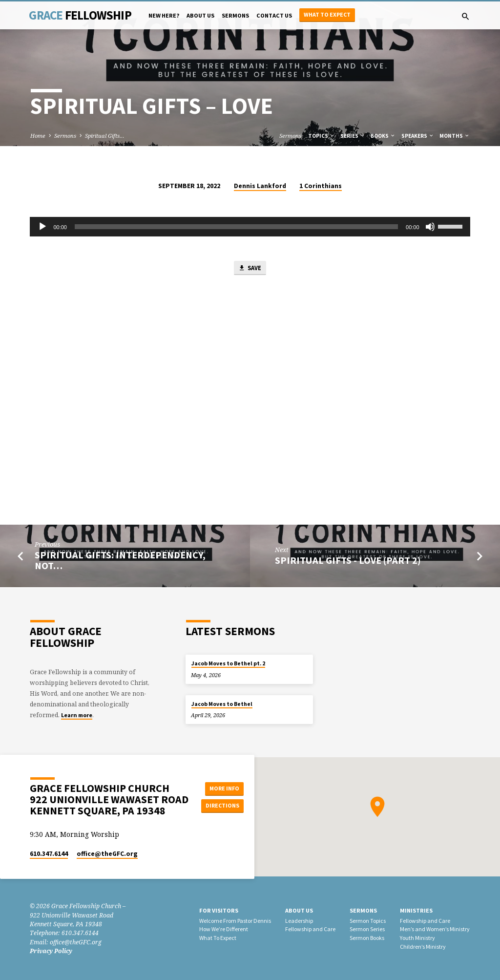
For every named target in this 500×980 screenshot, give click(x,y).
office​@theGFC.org (107, 854)
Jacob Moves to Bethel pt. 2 (228, 663)
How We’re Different (224, 929)
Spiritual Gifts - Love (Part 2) (348, 561)
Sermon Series (367, 929)
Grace (80, 15)
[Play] (42, 227)
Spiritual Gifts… (105, 136)
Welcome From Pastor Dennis (235, 921)
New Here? (164, 15)
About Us (200, 15)
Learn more (77, 715)
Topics (322, 136)
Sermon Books (367, 938)
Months (455, 136)
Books (383, 136)
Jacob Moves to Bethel (222, 704)
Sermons (235, 15)
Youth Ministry (417, 938)
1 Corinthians (321, 186)
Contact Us (274, 15)
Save (250, 268)
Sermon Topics (368, 921)
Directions (223, 806)
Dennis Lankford (260, 186)
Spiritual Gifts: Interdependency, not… (120, 562)
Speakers (418, 136)
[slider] (236, 227)
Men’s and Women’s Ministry (435, 929)
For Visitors (219, 910)
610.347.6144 (49, 854)
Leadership (299, 921)
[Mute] (430, 227)
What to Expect (327, 14)
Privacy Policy (51, 951)
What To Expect (218, 938)
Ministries (416, 910)
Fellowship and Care (310, 929)
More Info (223, 788)
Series (353, 136)
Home (38, 136)
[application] (250, 227)
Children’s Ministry (423, 947)
